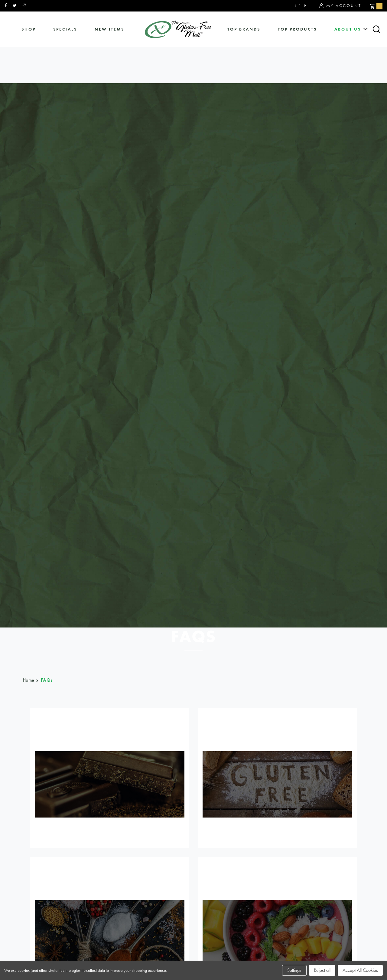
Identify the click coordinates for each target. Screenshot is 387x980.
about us (348, 29)
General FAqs (110, 778)
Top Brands (244, 29)
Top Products (297, 29)
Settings (294, 970)
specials (65, 29)
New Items (109, 29)
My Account (340, 6)
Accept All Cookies (360, 970)
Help (301, 6)
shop (29, 29)
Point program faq (277, 778)
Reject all (322, 970)
